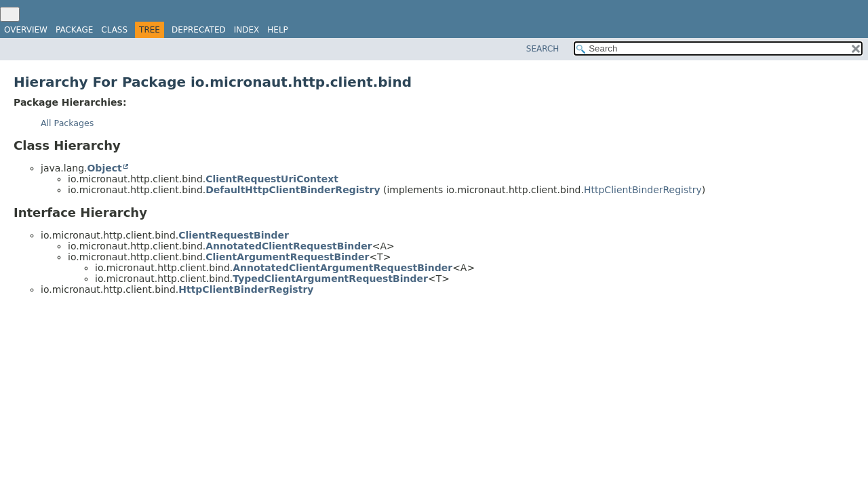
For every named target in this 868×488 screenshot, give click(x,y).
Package (74, 30)
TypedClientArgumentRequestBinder (330, 279)
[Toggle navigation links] (10, 14)
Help (278, 30)
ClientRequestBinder (234, 235)
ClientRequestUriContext (272, 179)
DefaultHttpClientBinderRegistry (293, 190)
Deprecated (199, 30)
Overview (26, 30)
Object (104, 168)
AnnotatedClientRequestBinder (289, 246)
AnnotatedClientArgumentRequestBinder (342, 268)
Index (247, 30)
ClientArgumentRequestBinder (287, 257)
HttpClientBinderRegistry (643, 190)
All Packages (67, 123)
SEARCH (543, 49)
